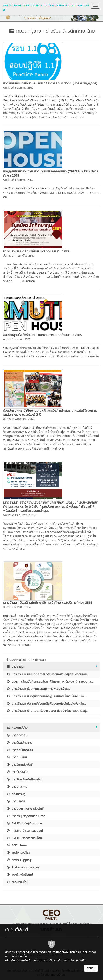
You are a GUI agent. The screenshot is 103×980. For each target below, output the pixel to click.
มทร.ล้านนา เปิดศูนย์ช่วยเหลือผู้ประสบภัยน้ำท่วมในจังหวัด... (46, 696)
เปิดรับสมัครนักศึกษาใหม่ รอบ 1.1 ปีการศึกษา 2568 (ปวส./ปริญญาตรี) (50, 83)
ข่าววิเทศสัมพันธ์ (19, 765)
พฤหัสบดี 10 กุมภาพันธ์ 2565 (20, 515)
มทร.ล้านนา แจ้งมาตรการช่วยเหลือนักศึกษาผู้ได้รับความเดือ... (47, 674)
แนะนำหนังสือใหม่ (20, 875)
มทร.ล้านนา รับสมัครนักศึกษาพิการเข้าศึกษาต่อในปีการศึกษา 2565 (48, 603)
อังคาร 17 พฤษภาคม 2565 (19, 419)
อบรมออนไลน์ (17, 882)
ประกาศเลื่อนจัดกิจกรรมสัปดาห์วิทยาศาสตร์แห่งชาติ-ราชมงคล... (50, 682)
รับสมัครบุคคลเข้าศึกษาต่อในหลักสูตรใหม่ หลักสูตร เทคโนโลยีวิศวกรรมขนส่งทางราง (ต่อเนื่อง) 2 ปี (50, 412)
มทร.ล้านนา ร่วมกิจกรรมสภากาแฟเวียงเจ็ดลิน (38, 689)
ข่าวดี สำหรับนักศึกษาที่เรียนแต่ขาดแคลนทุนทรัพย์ (36, 251)
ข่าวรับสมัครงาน (19, 743)
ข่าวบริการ (16, 801)
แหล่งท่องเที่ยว (18, 853)
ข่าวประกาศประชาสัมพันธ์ (25, 808)
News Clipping (19, 860)
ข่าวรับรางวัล (17, 772)
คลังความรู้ (16, 794)
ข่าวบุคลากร (17, 787)
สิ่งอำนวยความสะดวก (23, 867)
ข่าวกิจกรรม (17, 735)
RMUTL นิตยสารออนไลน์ (25, 831)
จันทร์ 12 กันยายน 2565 (17, 339)
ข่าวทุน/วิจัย (17, 757)
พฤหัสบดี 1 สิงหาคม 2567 (18, 88)
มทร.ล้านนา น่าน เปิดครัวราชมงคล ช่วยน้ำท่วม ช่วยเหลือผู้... (47, 711)
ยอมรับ (91, 968)
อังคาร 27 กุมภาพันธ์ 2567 (19, 256)
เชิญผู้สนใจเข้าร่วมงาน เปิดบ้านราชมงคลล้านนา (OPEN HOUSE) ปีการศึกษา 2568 (51, 173)
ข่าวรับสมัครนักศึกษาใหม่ (24, 779)
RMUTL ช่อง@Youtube (24, 823)
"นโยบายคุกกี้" (77, 960)
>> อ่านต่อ (77, 117)
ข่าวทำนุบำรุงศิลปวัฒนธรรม (27, 816)
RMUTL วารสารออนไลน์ (24, 838)
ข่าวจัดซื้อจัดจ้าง (20, 750)
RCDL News (17, 845)
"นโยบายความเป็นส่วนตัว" (48, 960)
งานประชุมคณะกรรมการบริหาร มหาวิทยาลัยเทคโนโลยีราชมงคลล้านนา (46, 7)
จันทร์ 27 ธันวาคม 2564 (17, 607)
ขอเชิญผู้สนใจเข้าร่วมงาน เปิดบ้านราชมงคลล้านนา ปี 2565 (44, 335)
